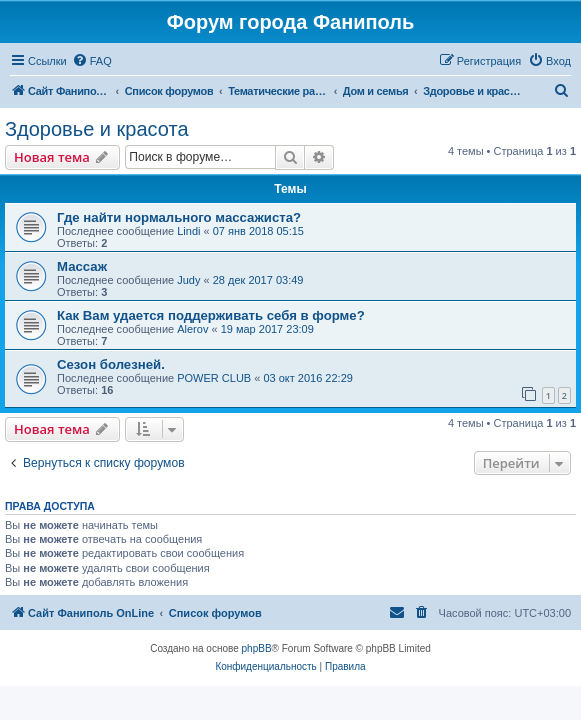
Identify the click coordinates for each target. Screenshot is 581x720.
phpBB (257, 648)
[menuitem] (92, 61)
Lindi (188, 231)
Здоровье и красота (97, 129)
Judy (188, 280)
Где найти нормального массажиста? (179, 217)
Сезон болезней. (111, 364)
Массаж (82, 266)
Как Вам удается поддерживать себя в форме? (211, 315)
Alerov (192, 329)
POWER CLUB (214, 378)
